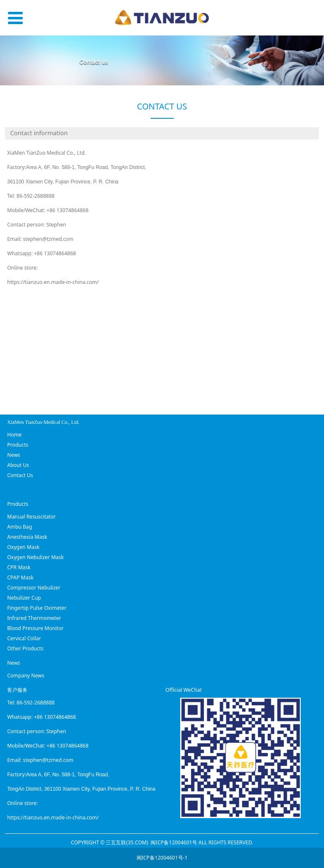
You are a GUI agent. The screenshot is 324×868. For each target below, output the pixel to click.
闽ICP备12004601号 (174, 842)
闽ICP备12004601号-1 (162, 858)
